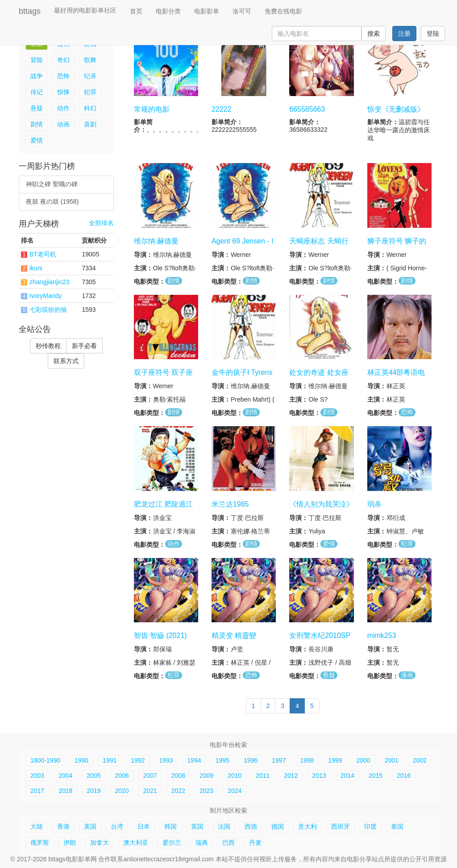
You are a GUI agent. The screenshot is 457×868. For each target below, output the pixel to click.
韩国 (170, 826)
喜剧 (90, 124)
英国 (197, 826)
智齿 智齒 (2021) (160, 635)
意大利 (307, 826)
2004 (65, 776)
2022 (178, 791)
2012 (291, 776)
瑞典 (202, 843)
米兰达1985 (230, 504)
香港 (63, 826)
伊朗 (70, 843)
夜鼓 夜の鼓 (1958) (52, 201)
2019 (93, 791)
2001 (392, 760)
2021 (150, 791)
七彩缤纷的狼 (48, 310)
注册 (404, 34)
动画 (63, 124)
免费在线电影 (283, 11)
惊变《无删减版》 (396, 109)
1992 (138, 760)
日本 (144, 826)
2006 (122, 776)
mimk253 (382, 635)
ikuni (36, 268)
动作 (63, 108)
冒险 (37, 60)
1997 (279, 760)
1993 (166, 760)
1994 (194, 760)
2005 (93, 776)
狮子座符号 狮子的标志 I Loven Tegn (397, 245)
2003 (37, 776)
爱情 (37, 140)
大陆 (37, 826)
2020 (122, 791)
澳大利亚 (136, 843)
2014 (347, 776)
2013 (319, 776)
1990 (81, 760)
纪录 (90, 76)
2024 (235, 791)
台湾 (117, 826)
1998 (307, 760)
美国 (90, 826)
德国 (278, 826)
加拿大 (100, 843)
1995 (222, 760)
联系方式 (66, 361)
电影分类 (168, 11)
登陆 (433, 34)
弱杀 (374, 504)
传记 (37, 92)
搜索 (374, 34)
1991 (110, 760)
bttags (30, 11)
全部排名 (101, 223)
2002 (420, 760)
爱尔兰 (172, 843)
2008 (178, 776)
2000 (364, 760)
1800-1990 (45, 760)
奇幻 (63, 60)
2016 (404, 776)
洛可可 (242, 11)
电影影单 (207, 11)
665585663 (307, 109)
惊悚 (63, 92)
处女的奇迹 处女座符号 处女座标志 (319, 377)
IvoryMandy (46, 296)
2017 (37, 791)
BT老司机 (43, 254)
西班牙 (341, 826)
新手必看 (84, 346)
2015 (376, 776)
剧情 (37, 124)
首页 (136, 11)
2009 (206, 776)
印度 (370, 826)
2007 (150, 776)
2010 (235, 776)
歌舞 (90, 60)
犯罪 (90, 92)
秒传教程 (48, 346)
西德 (251, 826)
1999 (335, 760)
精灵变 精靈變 (234, 635)
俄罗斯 (40, 843)
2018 (65, 791)
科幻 (90, 108)
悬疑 (37, 108)
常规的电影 (152, 109)
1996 (251, 760)
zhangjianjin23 (50, 282)
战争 (37, 76)
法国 (224, 826)
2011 (263, 776)
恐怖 (63, 76)
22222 (222, 109)
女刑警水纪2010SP (320, 635)
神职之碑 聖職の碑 (52, 184)
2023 (206, 791)
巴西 (228, 843)
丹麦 (255, 843)
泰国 (397, 826)
